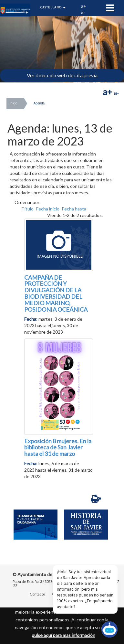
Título (27, 209)
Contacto (37, 594)
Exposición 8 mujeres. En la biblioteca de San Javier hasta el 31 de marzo (58, 447)
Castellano (53, 7)
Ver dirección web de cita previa (62, 75)
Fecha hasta (74, 209)
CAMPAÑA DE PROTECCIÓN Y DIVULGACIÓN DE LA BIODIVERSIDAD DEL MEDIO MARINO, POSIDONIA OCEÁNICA (56, 293)
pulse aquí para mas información (63, 635)
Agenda (39, 103)
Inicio (13, 103)
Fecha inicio (48, 209)
